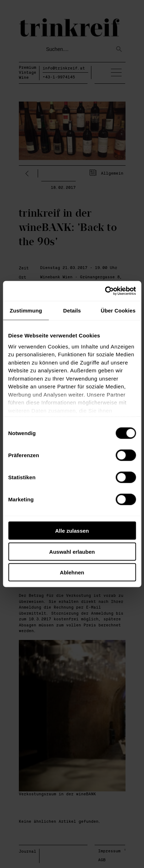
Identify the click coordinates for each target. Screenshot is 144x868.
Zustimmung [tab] (26, 310)
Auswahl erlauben (72, 551)
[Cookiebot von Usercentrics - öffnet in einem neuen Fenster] (105, 291)
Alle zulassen (72, 531)
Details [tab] (72, 310)
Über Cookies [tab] (118, 310)
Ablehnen (72, 572)
